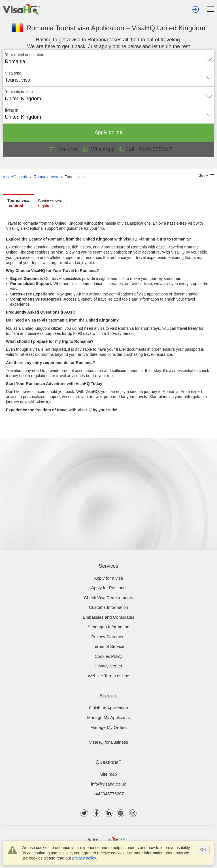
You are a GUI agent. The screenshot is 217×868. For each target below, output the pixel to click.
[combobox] (109, 59)
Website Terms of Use (109, 676)
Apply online (109, 132)
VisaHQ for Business (109, 742)
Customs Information (109, 607)
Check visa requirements (108, 598)
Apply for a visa (109, 578)
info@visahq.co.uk (109, 784)
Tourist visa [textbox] (18, 80)
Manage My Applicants (109, 717)
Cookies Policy (109, 656)
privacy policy (84, 858)
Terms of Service (109, 646)
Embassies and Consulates (109, 617)
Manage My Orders (109, 727)
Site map (108, 774)
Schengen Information (109, 627)
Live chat (63, 149)
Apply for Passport (109, 588)
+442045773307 (109, 794)
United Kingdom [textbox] (23, 99)
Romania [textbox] (15, 61)
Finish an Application (109, 708)
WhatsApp (98, 149)
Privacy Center (109, 666)
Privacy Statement (109, 637)
